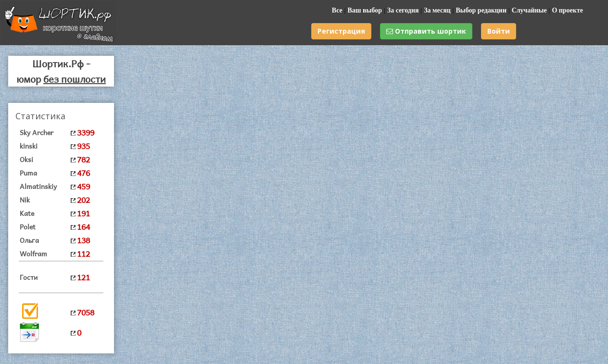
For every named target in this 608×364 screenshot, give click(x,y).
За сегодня (403, 10)
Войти (499, 31)
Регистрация (341, 31)
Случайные (529, 10)
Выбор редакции (481, 10)
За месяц (437, 10)
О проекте (567, 10)
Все (337, 10)
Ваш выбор (365, 10)
